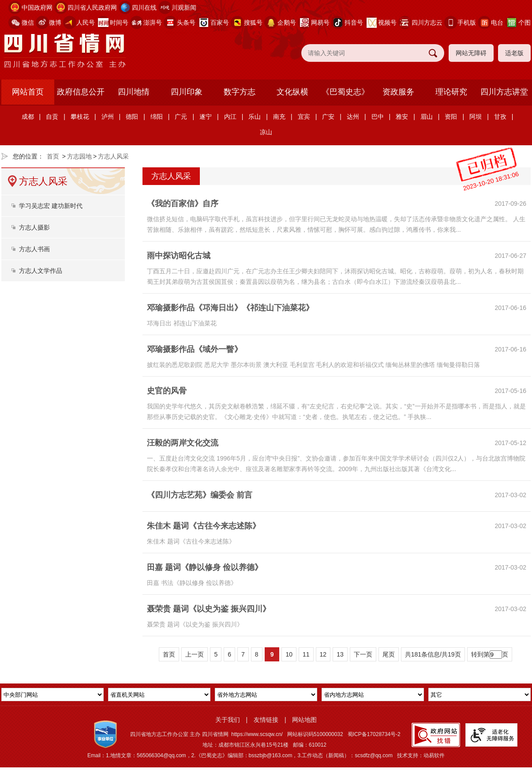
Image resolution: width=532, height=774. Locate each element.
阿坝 (476, 117)
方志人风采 (113, 156)
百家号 (220, 23)
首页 (53, 156)
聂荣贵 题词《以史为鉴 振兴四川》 (209, 609)
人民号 (86, 23)
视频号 (387, 23)
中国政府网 (37, 8)
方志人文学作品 (41, 271)
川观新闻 (184, 8)
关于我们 (228, 720)
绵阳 (157, 117)
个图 (525, 23)
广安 (328, 117)
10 (289, 654)
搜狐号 (253, 23)
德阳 (132, 117)
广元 (181, 117)
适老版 (514, 53)
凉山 (266, 132)
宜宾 (304, 117)
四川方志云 (427, 23)
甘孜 (500, 117)
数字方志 (240, 92)
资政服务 (398, 92)
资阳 (451, 117)
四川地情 (134, 92)
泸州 (108, 117)
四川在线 (144, 8)
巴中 (378, 117)
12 (323, 654)
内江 (230, 117)
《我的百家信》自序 (183, 204)
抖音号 (354, 23)
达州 (353, 117)
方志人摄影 (34, 227)
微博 (55, 23)
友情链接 (266, 720)
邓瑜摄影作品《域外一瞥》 (195, 349)
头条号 (186, 23)
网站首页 (28, 92)
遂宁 (206, 117)
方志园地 (79, 156)
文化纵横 (292, 92)
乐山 (255, 117)
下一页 (363, 654)
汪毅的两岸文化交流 (183, 443)
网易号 (320, 23)
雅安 (402, 117)
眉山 (427, 117)
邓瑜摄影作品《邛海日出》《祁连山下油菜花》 (230, 308)
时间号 (119, 23)
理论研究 (451, 92)
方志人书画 (34, 249)
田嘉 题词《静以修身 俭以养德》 (205, 567)
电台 (497, 23)
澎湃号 (153, 23)
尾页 (389, 654)
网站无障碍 (471, 53)
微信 (28, 23)
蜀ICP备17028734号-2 (374, 734)
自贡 (52, 117)
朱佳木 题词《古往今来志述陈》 (204, 526)
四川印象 (187, 92)
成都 (28, 117)
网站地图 (304, 720)
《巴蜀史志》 (345, 92)
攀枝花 (80, 117)
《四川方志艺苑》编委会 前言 (200, 495)
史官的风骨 (167, 391)
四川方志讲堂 (504, 92)
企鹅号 (287, 23)
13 (340, 654)
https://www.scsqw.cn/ (257, 734)
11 (306, 654)
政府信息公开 (81, 92)
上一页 (195, 654)
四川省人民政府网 (92, 8)
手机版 (467, 23)
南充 (279, 117)
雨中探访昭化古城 (179, 256)
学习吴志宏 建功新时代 (51, 206)
